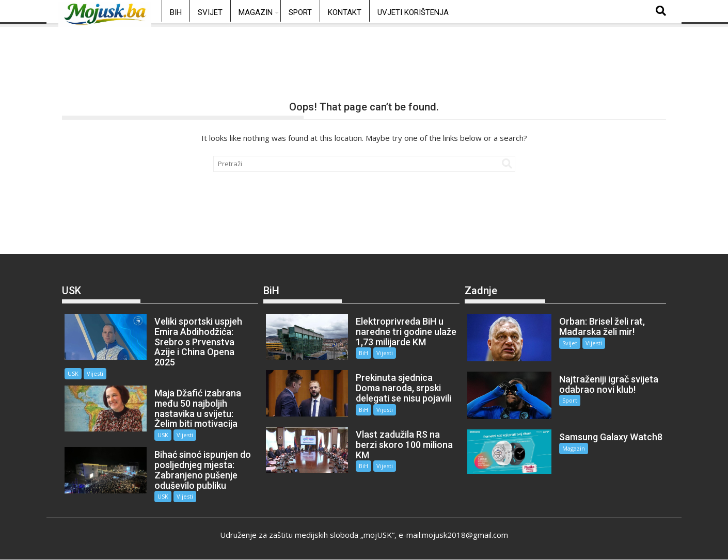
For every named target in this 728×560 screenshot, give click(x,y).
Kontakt (345, 12)
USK (73, 373)
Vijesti (95, 373)
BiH (176, 12)
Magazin (256, 12)
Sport (300, 12)
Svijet (210, 12)
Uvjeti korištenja (413, 12)
